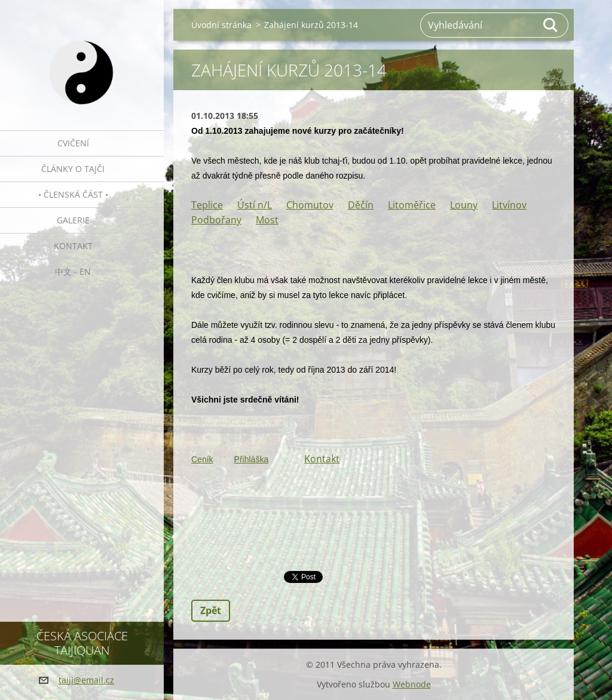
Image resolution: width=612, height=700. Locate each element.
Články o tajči (73, 169)
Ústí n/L (255, 205)
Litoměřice (412, 205)
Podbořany (216, 220)
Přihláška (252, 459)
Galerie (73, 220)
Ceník (202, 459)
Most (267, 220)
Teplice (207, 205)
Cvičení (73, 143)
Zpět (211, 610)
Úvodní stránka (221, 25)
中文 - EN (73, 271)
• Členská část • (73, 194)
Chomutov (310, 205)
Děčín (361, 205)
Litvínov (509, 205)
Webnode (412, 684)
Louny (464, 205)
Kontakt (73, 246)
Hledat (551, 25)
